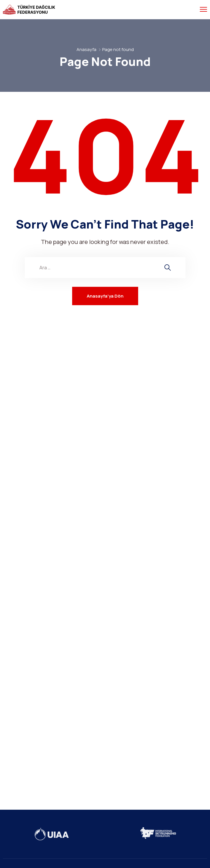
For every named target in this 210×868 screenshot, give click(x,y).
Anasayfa (86, 49)
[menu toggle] (203, 9)
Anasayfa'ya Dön (105, 296)
